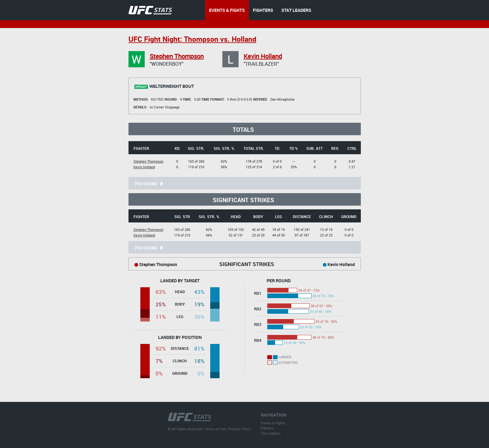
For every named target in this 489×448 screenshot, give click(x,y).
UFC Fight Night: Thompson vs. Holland (192, 39)
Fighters (267, 428)
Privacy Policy (240, 429)
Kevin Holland (263, 56)
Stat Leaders (271, 433)
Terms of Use (215, 429)
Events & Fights (273, 423)
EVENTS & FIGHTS (227, 10)
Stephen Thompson (177, 56)
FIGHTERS (263, 10)
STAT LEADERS (296, 10)
